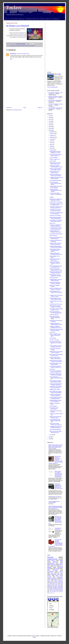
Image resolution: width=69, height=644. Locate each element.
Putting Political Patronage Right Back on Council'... (55, 152)
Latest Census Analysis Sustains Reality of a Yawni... (56, 166)
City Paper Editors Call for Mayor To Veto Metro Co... (56, 358)
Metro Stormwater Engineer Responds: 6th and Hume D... (55, 343)
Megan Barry (52, 588)
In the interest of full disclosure (58, 529)
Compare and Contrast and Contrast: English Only (55, 395)
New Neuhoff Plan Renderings (56, 234)
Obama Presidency (59, 581)
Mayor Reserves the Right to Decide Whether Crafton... (56, 381)
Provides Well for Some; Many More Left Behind (56, 187)
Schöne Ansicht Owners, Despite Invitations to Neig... (56, 269)
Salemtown (55, 562)
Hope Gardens (60, 588)
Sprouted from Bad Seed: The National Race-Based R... (56, 272)
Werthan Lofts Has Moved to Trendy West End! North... (56, 218)
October (52, 136)
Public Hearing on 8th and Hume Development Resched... (55, 250)
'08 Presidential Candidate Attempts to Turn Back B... (56, 306)
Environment (50, 572)
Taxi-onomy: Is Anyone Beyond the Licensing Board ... (56, 213)
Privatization (60, 577)
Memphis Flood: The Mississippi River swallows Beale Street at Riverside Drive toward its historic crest (55, 520)
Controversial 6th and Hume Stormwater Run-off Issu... (56, 346)
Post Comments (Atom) (17, 110)
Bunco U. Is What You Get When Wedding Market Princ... (55, 335)
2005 (50, 439)
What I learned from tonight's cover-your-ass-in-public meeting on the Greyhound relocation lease (59, 474)
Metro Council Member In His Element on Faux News (56, 289)
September (52, 137)
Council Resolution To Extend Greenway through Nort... (56, 228)
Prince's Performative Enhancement (54, 408)
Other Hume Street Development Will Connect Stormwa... (56, 190)
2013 (50, 119)
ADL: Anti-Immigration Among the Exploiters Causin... (56, 267)
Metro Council (28, 46)
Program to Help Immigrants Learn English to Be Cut (55, 169)
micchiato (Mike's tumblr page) (17, 19)
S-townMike (58, 74)
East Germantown (53, 592)
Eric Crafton (17, 46)
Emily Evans (55, 584)
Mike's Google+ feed (46, 19)
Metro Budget (57, 569)
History (51, 582)
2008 (50, 128)
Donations (61, 592)
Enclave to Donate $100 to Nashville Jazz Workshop (55, 175)
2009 (50, 127)
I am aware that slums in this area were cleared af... (55, 108)
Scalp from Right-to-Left (55, 159)
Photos (61, 572)
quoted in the (18, 34)
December (52, 132)
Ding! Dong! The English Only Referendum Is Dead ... (56, 200)
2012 (50, 121)
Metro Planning (52, 570)
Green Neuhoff (53, 161)
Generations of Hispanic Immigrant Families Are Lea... (55, 263)
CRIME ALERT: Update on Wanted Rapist (55, 260)
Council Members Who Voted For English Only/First (56, 398)
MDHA (49, 586)
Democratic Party (55, 574)
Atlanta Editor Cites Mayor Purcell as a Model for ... (55, 283)
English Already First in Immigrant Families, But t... (56, 231)
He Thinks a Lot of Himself (18, 26)
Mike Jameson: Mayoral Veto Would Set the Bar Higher (56, 374)
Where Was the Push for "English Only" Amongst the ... (56, 292)
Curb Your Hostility (53, 157)
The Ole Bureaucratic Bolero (55, 180)
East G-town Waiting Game (55, 430)
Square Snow (52, 223)
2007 (50, 130)
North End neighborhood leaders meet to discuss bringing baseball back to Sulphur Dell (55, 507)
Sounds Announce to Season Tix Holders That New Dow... (56, 361)
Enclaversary (52, 369)
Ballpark (56, 580)
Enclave (14, 8)
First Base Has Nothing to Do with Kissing (56, 241)
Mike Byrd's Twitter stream (33, 19)
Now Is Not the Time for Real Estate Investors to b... (56, 155)
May (51, 145)
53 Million (52, 197)
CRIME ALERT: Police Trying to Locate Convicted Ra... (56, 352)
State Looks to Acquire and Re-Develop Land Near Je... (56, 207)
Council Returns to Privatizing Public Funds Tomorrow (56, 221)
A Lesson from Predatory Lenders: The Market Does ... (56, 194)
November (52, 134)
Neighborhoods (52, 559)
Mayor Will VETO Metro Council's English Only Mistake (55, 318)
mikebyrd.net (56, 19)
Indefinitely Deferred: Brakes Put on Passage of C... (55, 401)
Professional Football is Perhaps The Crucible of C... (56, 424)
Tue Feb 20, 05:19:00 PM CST (23, 54)
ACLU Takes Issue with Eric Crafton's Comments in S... (56, 367)
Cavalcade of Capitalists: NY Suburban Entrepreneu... (56, 226)
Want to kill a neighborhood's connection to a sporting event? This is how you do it (59, 487)
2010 (50, 125)
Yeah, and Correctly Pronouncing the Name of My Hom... (55, 183)
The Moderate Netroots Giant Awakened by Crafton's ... (56, 427)
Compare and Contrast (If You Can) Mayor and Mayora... (56, 384)
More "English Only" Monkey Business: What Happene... (56, 392)
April (51, 146)
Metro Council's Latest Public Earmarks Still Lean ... (56, 432)
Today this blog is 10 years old (55, 497)
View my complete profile (52, 87)
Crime (55, 566)
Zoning (49, 576)
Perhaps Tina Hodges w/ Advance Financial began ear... (55, 97)
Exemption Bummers (54, 278)
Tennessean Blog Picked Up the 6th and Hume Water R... (56, 247)
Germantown (53, 578)
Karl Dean (60, 573)
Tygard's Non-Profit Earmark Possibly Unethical (55, 417)
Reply (11, 59)
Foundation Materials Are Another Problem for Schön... (56, 324)
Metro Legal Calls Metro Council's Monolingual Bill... (56, 312)
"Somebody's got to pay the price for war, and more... (55, 210)
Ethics (61, 563)
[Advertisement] (24, 94)
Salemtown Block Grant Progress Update (54, 172)
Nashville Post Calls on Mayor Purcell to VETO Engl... (56, 387)
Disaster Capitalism (53, 589)
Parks (52, 573)
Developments (51, 563)
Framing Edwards (53, 406)
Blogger (34, 637)
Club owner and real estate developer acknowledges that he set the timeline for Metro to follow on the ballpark (55, 543)
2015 (50, 116)
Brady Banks (51, 593)
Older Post (40, 108)
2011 (50, 123)
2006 (50, 437)
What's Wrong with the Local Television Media (55, 364)
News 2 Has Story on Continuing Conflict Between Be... (56, 378)
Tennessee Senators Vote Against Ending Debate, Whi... (55, 421)
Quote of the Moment (54, 315)
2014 (50, 118)
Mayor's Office (22, 46)
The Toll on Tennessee (54, 340)
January (52, 435)
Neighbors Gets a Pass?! (55, 390)
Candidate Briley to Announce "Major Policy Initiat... (56, 280)
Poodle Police (52, 332)
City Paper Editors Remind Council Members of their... (56, 299)
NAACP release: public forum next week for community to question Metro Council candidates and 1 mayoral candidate (56, 447)
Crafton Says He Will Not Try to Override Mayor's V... (56, 238)
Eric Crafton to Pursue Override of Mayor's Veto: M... (56, 309)
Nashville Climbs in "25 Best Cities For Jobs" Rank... (55, 244)
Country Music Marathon (57, 590)
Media (61, 561)
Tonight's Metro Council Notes (56, 202)
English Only (12, 46)
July (51, 141)
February (52, 150)
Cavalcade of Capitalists (58, 586)
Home (6, 19)
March (51, 148)
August (51, 139)
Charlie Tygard (57, 585)
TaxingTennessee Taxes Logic (56, 304)
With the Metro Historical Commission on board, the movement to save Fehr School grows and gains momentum (56, 460)
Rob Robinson (13, 54)
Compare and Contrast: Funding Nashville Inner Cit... (56, 254)
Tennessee (53, 565)
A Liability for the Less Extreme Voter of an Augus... (56, 296)
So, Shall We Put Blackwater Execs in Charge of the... (56, 372)
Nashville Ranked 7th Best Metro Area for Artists (55, 163)
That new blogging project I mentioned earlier (54, 502)
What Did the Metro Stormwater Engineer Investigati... (56, 330)
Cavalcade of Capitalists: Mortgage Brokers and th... (56, 327)
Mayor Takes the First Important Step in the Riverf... (56, 355)
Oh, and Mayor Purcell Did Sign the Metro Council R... (56, 204)
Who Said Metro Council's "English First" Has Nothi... (56, 275)
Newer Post (9, 108)
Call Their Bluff (53, 338)
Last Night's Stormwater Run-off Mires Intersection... (56, 178)
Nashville (33, 46)
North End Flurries (53, 236)
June (51, 143)
